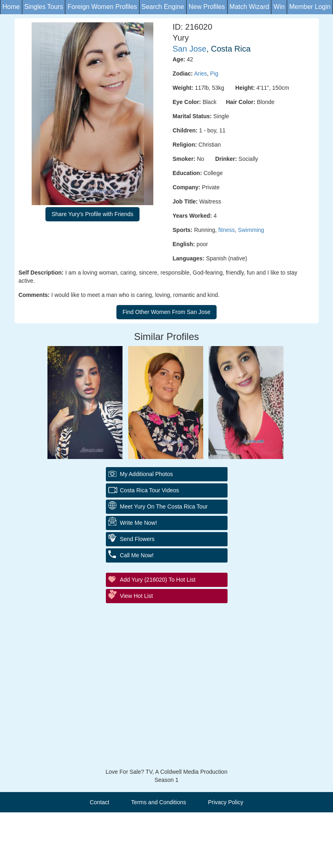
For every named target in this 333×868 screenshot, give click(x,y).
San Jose (190, 49)
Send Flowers (137, 539)
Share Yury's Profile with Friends (92, 214)
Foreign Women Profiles (102, 7)
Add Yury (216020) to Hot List (158, 580)
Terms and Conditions (158, 802)
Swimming (251, 230)
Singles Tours (44, 7)
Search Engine (163, 7)
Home (11, 7)
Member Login (310, 7)
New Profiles (207, 7)
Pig (214, 74)
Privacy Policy (226, 802)
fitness (226, 230)
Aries (200, 74)
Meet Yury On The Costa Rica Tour (164, 507)
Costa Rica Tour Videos (150, 490)
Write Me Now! (139, 523)
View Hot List (136, 596)
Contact (99, 802)
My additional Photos (147, 474)
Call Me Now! (137, 555)
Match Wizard (249, 7)
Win (279, 7)
